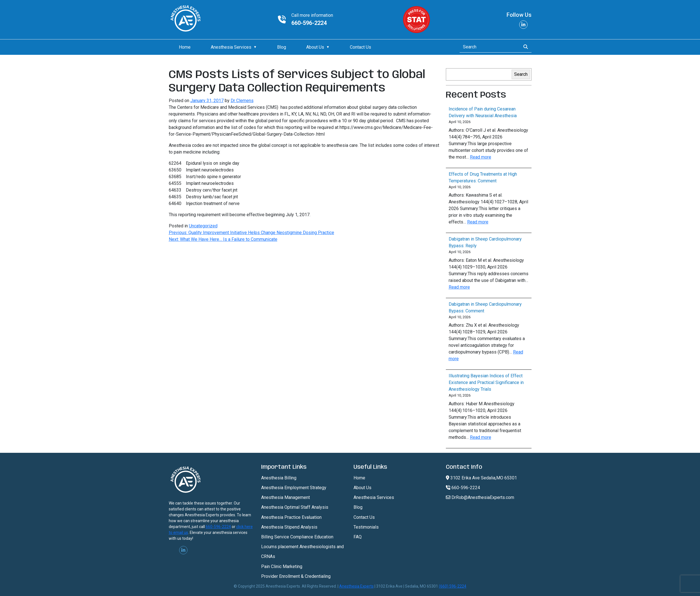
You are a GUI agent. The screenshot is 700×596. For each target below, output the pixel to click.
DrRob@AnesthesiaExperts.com (480, 497)
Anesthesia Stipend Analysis (289, 527)
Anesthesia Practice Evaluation (291, 517)
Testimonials (366, 527)
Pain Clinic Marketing (282, 566)
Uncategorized (203, 226)
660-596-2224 (309, 23)
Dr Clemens (242, 101)
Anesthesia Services (231, 47)
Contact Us (360, 47)
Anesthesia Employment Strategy (294, 488)
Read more (481, 157)
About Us (315, 47)
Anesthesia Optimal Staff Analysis (295, 507)
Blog (282, 47)
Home (185, 47)
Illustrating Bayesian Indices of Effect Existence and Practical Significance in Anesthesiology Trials (486, 382)
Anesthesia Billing (279, 478)
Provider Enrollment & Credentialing (296, 576)
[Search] (489, 47)
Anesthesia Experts (356, 586)
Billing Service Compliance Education (297, 537)
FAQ (358, 537)
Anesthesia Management (285, 497)
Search (521, 74)
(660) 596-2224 (453, 586)
